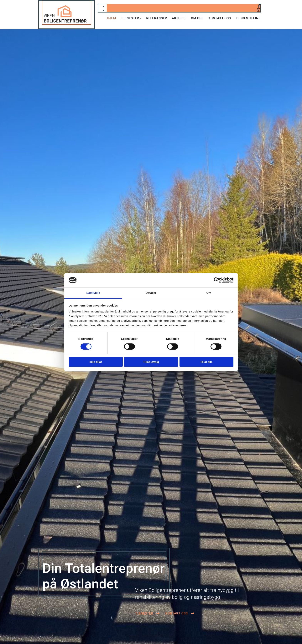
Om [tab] (209, 293)
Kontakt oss (220, 18)
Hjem (111, 18)
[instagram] (258, 10)
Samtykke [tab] (93, 293)
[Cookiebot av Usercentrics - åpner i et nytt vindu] (217, 280)
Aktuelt (179, 18)
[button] (147, 613)
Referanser (156, 18)
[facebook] (259, 6)
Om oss (197, 18)
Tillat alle (206, 362)
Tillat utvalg (151, 362)
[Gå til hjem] (67, 24)
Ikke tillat (96, 362)
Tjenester (130, 18)
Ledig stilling (248, 18)
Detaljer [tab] (151, 293)
